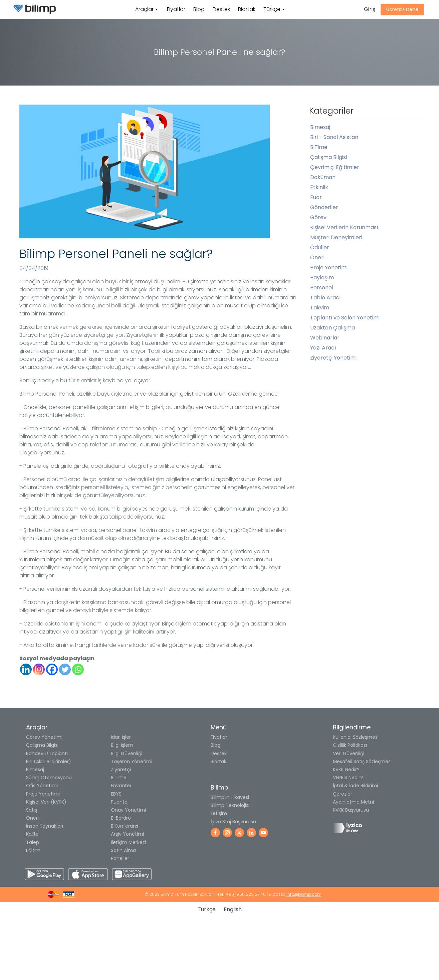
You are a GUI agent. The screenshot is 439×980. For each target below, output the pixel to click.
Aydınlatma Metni (353, 802)
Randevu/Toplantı (47, 753)
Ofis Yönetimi (42, 786)
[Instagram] (39, 669)
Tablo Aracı (325, 298)
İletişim (219, 813)
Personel (322, 288)
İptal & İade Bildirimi (355, 786)
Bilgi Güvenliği (127, 753)
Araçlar (144, 9)
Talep (33, 842)
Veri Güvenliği (349, 753)
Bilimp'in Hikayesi (230, 797)
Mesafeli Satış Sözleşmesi (362, 761)
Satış (32, 810)
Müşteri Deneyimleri (336, 237)
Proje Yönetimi (329, 267)
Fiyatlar (176, 9)
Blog (199, 9)
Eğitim (33, 850)
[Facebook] (52, 669)
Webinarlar (325, 338)
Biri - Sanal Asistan (334, 137)
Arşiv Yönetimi (127, 834)
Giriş (370, 9)
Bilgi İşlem (122, 745)
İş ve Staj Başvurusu (233, 822)
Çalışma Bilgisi (328, 157)
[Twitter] (65, 669)
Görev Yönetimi (44, 737)
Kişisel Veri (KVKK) (46, 802)
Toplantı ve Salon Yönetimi (345, 318)
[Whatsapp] (78, 669)
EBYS (116, 794)
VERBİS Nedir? (348, 778)
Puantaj (120, 802)
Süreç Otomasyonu (49, 778)
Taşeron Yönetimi (132, 761)
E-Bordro (121, 818)
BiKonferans (125, 826)
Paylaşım (322, 277)
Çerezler (343, 794)
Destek (221, 9)
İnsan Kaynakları (45, 826)
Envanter (121, 786)
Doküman (323, 177)
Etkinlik (319, 187)
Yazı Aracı (323, 348)
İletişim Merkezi (128, 842)
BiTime (319, 147)
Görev (318, 217)
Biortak (247, 9)
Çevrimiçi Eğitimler (335, 167)
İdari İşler (121, 737)
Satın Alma (123, 850)
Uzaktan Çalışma (333, 328)
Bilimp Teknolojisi (230, 805)
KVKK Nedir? (346, 769)
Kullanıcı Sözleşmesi (356, 737)
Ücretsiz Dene (402, 9)
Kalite (32, 834)
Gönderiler (324, 207)
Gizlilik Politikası (350, 745)
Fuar (316, 197)
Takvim (320, 308)
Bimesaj (320, 127)
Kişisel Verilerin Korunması (344, 227)
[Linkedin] (26, 669)
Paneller (120, 858)
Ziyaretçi (121, 769)
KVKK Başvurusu (351, 810)
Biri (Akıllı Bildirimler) (49, 761)
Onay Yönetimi (128, 810)
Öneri (317, 257)
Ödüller (320, 247)
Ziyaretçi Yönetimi (333, 358)
